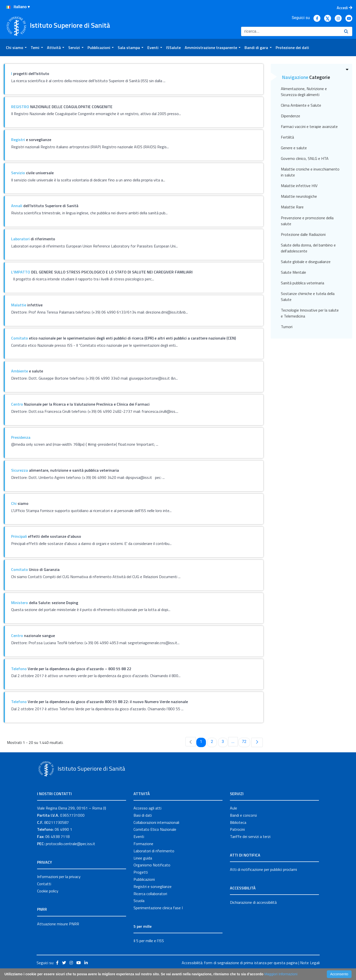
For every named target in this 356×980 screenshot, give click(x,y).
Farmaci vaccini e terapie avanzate (309, 126)
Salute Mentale (293, 272)
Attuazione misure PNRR (58, 924)
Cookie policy (48, 891)
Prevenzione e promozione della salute (307, 221)
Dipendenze (290, 116)
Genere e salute (294, 148)
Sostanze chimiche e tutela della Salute (308, 296)
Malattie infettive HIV (299, 186)
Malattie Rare (292, 207)
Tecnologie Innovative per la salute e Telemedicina (310, 313)
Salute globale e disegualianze (306, 262)
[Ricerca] (291, 31)
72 (246, 741)
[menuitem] (16, 48)
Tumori (287, 327)
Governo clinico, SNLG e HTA (305, 158)
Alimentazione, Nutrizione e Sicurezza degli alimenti (304, 92)
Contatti (44, 884)
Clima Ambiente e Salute (301, 105)
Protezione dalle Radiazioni (303, 234)
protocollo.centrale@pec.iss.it (70, 844)
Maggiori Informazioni (281, 974)
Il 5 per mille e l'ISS (149, 941)
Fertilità (287, 137)
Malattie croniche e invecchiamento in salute (310, 172)
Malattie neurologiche (299, 196)
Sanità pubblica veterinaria (302, 283)
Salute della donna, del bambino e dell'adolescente (308, 248)
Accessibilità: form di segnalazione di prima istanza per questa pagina (240, 963)
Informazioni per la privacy (59, 877)
